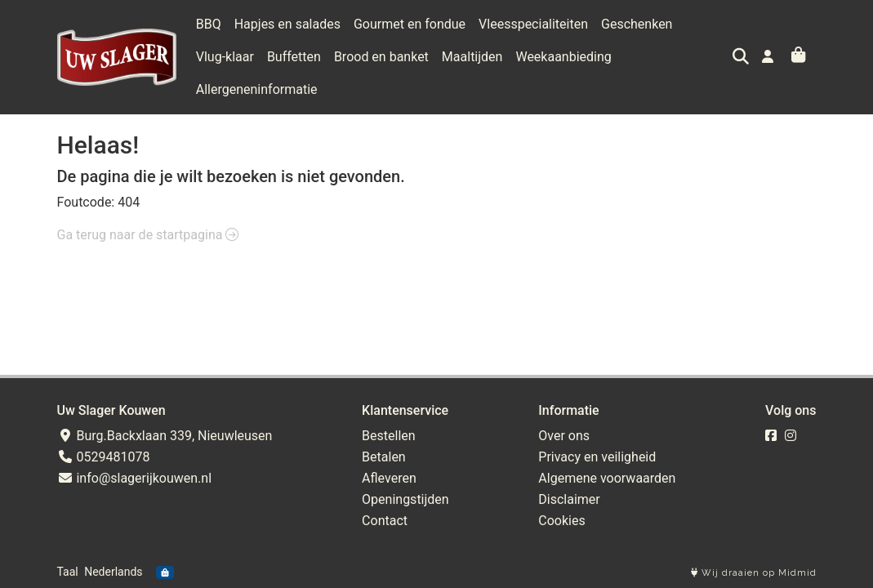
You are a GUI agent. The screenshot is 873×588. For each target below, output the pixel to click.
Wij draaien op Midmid (754, 573)
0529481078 (104, 457)
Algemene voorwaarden (607, 478)
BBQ (209, 24)
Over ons (564, 436)
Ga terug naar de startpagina (148, 235)
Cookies (561, 521)
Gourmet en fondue (410, 24)
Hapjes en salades (287, 24)
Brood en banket (381, 57)
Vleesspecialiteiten (533, 24)
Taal (68, 572)
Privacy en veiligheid (597, 457)
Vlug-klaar (225, 57)
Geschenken (637, 24)
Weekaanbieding (563, 57)
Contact (385, 521)
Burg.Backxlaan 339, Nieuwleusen (165, 436)
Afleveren (389, 478)
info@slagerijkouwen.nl (135, 478)
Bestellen (389, 436)
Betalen (384, 457)
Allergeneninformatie (257, 89)
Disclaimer (569, 499)
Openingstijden (405, 499)
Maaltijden (472, 57)
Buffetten (294, 57)
